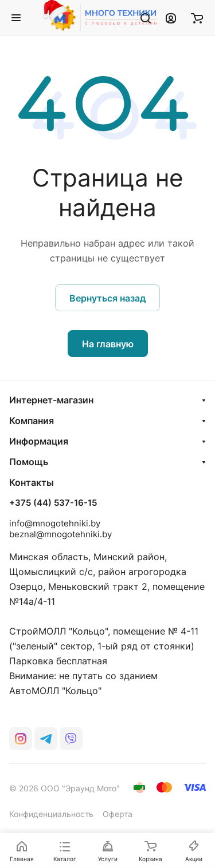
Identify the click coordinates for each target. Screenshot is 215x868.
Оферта (118, 814)
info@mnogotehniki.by (55, 523)
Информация (39, 441)
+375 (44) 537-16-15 (53, 503)
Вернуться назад (107, 298)
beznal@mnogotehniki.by (60, 534)
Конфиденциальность (51, 814)
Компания (32, 421)
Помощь (29, 462)
